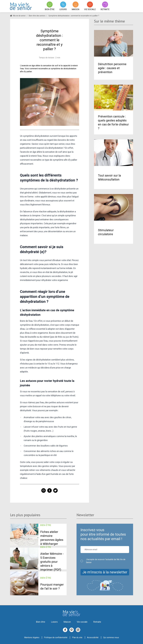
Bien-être (41, 622)
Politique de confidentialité (56, 637)
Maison (67, 622)
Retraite (97, 622)
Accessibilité (93, 637)
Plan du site (77, 637)
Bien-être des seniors (37, 16)
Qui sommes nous (111, 637)
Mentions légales (32, 637)
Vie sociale (82, 622)
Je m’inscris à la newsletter (105, 572)
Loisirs (54, 622)
